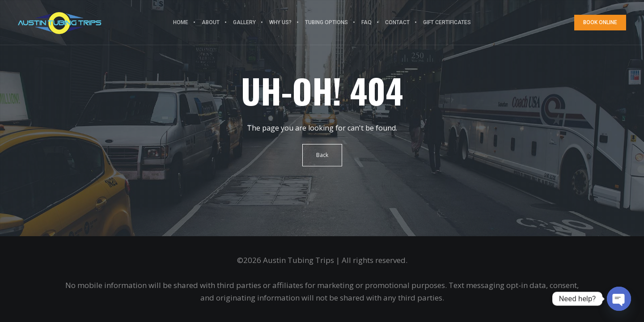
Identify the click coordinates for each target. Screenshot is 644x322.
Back (322, 155)
